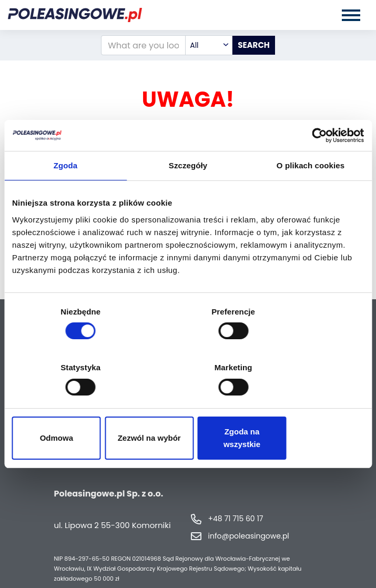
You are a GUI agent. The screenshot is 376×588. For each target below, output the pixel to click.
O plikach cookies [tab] (311, 200)
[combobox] (209, 45)
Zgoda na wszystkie (307, 410)
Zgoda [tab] (66, 200)
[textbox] (209, 45)
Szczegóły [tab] (188, 200)
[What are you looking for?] (143, 45)
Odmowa (69, 410)
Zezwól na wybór (188, 410)
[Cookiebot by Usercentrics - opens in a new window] (318, 170)
